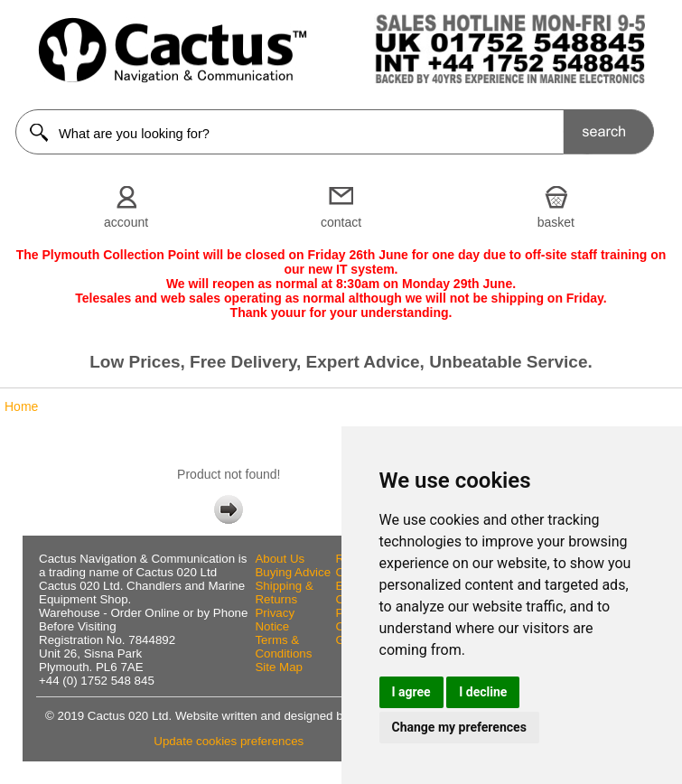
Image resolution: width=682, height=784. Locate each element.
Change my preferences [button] (459, 727)
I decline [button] (483, 692)
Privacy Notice (275, 620)
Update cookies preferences (229, 741)
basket (556, 222)
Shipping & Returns (284, 593)
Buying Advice (293, 572)
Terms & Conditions (283, 647)
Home (21, 406)
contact (341, 222)
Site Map (279, 667)
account (126, 222)
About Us (280, 559)
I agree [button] (411, 692)
